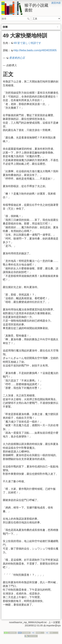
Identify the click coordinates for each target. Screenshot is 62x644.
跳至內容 (56, 3)
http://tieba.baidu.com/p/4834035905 (35, 50)
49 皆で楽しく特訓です (27, 43)
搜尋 (29, 19)
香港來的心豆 (17, 58)
